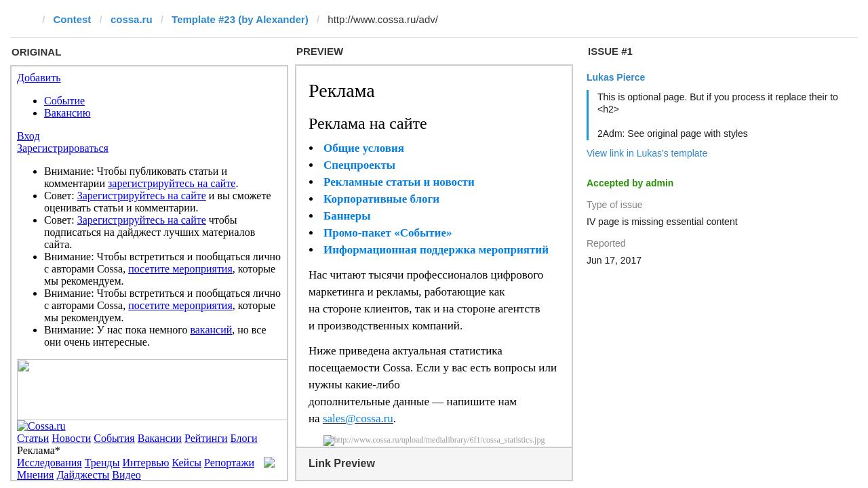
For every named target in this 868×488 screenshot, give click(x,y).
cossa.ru (132, 19)
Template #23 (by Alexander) (240, 19)
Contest (73, 19)
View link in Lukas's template (647, 153)
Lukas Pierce (616, 77)
